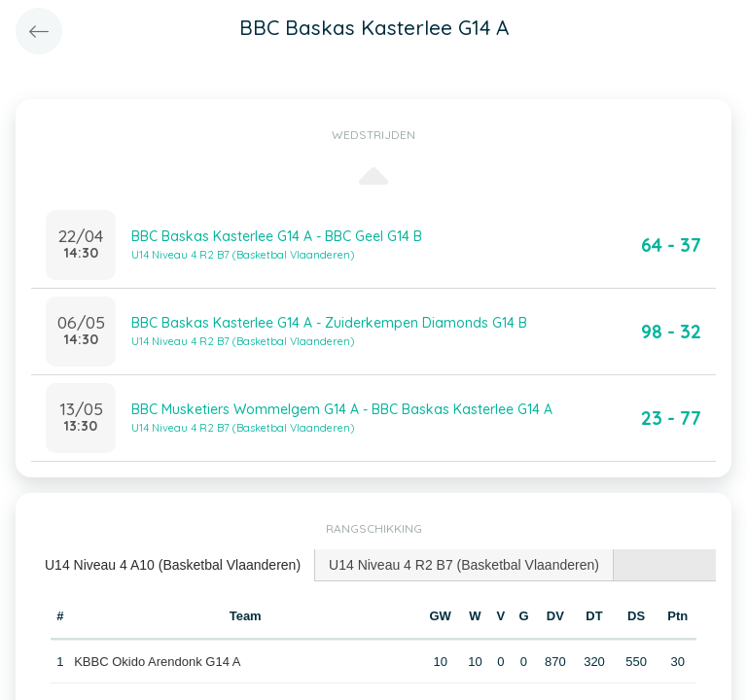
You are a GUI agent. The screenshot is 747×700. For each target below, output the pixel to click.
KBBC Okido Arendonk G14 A (157, 662)
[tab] (173, 565)
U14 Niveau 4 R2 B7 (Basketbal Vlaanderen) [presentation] (464, 565)
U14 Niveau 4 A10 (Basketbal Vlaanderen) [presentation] (173, 565)
